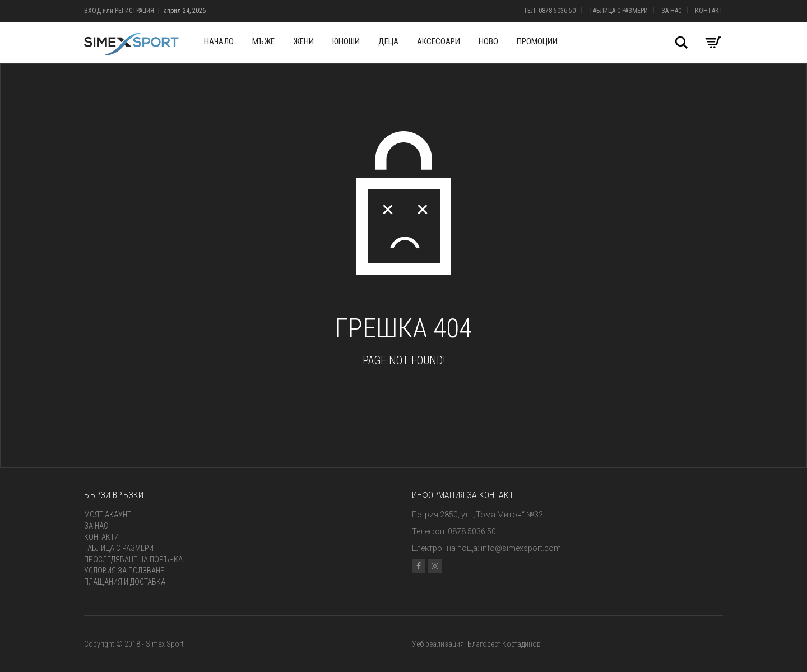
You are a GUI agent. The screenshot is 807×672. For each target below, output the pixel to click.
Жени (303, 41)
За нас (671, 11)
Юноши (346, 41)
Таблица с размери (618, 11)
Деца (388, 41)
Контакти (101, 537)
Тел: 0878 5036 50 (549, 11)
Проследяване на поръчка (133, 559)
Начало (219, 41)
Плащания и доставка (125, 582)
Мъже (263, 41)
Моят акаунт (108, 515)
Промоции (537, 41)
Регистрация (134, 11)
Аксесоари (439, 41)
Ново (488, 41)
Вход (92, 11)
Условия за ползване (124, 571)
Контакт (709, 11)
